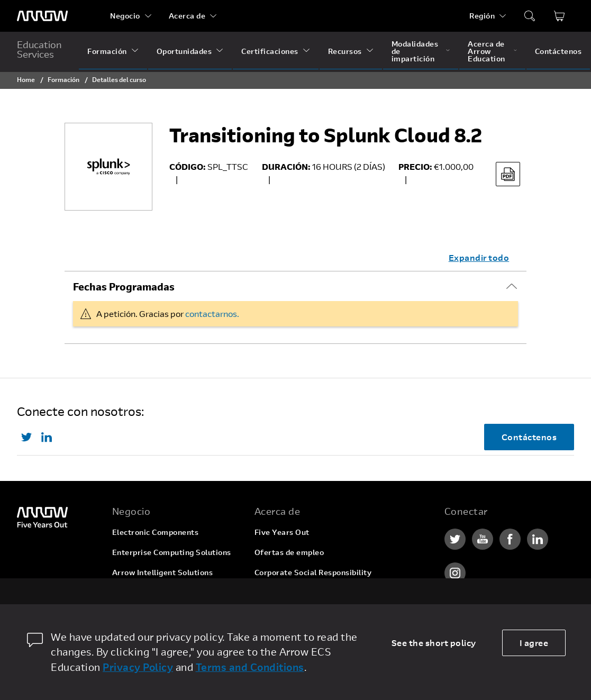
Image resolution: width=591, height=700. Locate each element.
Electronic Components (156, 532)
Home (26, 79)
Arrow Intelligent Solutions (163, 572)
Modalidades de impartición (415, 51)
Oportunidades (184, 51)
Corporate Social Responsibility (313, 572)
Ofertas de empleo (289, 552)
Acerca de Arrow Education (487, 51)
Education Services (39, 49)
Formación (107, 51)
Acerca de (187, 16)
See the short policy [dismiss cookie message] (434, 643)
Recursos (345, 51)
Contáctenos (558, 51)
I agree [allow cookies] (534, 643)
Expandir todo (479, 257)
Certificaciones (270, 51)
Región (482, 16)
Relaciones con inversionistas (310, 592)
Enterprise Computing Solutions (172, 552)
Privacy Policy (138, 667)
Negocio (125, 16)
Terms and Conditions (250, 667)
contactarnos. (212, 313)
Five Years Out (282, 532)
